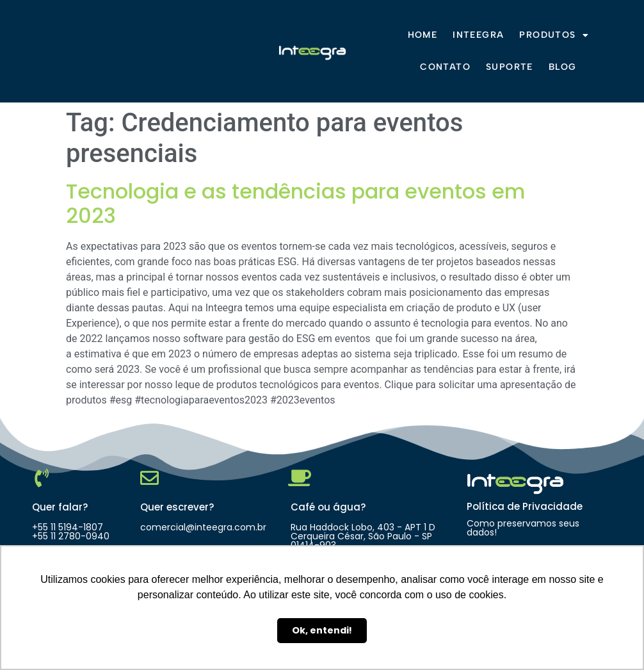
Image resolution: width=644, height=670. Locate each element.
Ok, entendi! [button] (322, 630)
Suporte (510, 67)
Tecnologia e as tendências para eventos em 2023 (296, 203)
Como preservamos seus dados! (523, 528)
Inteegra (478, 35)
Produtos (554, 35)
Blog (563, 67)
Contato (445, 67)
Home (423, 35)
